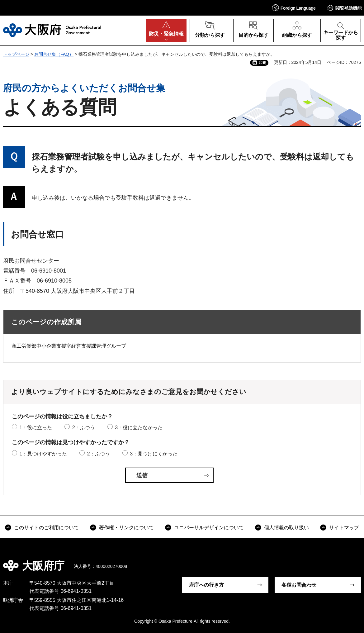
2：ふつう (84, 428)
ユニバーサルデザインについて (209, 528)
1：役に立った (36, 428)
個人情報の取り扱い (286, 528)
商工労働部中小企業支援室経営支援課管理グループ (69, 346)
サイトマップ (344, 528)
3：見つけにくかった (154, 454)
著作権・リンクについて (126, 528)
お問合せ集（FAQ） (54, 54)
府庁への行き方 (206, 585)
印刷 (262, 63)
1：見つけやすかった (43, 454)
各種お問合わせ (299, 585)
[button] (294, 8)
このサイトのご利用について (46, 528)
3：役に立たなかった (139, 428)
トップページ (16, 54)
